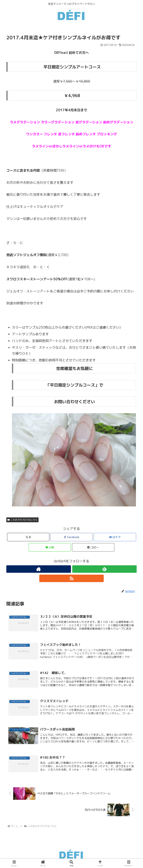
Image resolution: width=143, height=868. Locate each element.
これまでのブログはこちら (22, 520)
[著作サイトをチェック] (39, 569)
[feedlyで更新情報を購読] (105, 569)
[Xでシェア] (28, 537)
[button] (93, 547)
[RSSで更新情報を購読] (72, 578)
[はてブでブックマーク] (115, 537)
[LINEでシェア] (50, 547)
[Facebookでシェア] (71, 537)
